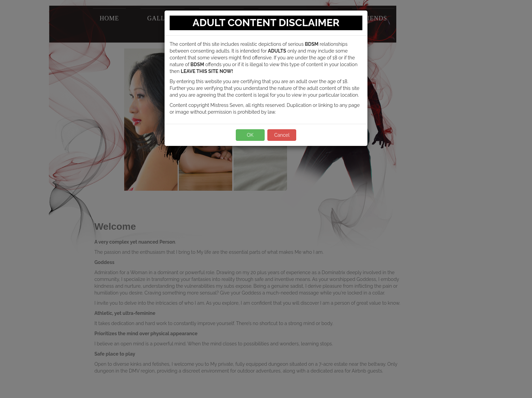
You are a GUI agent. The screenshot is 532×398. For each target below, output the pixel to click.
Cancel (282, 135)
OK (250, 135)
